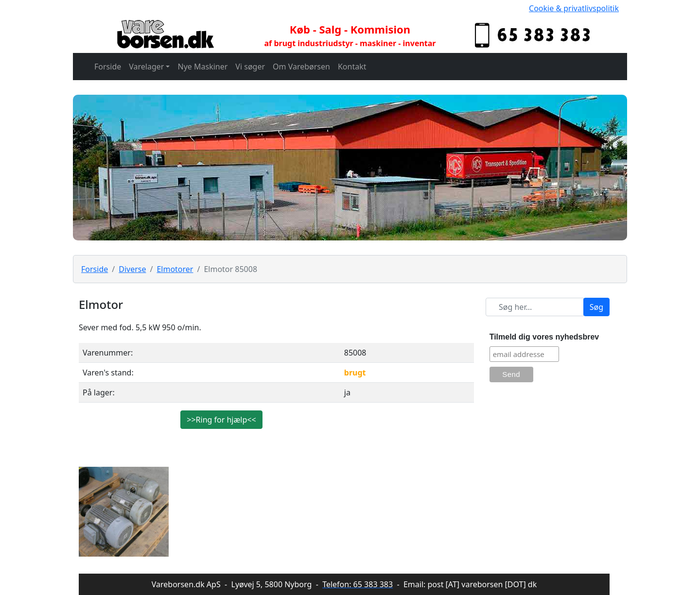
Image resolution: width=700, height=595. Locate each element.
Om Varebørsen (301, 67)
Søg (596, 307)
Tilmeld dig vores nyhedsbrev (544, 337)
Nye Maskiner (202, 67)
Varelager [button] (146, 67)
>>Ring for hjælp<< (221, 420)
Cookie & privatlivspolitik (574, 8)
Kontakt (352, 67)
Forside (108, 67)
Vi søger (250, 67)
